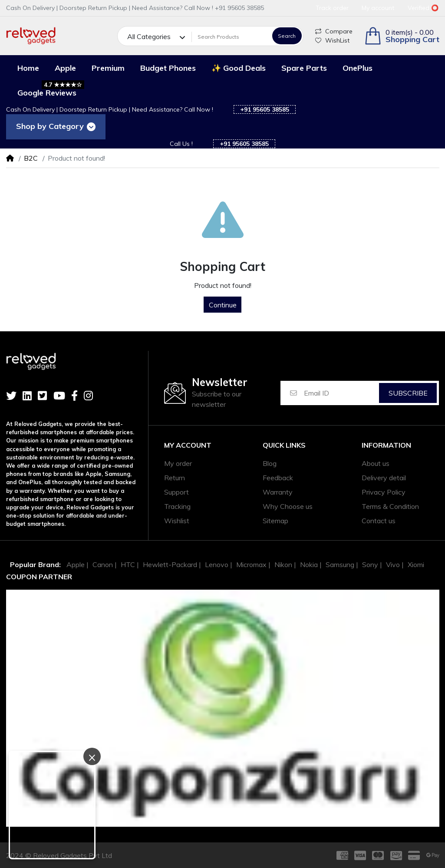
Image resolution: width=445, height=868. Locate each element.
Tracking (177, 506)
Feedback (278, 478)
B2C (31, 158)
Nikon (283, 564)
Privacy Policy (384, 492)
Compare (334, 31)
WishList (332, 40)
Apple (76, 564)
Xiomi (416, 564)
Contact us (379, 521)
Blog (270, 463)
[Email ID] (341, 393)
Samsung (340, 564)
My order (178, 463)
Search (287, 36)
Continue (223, 305)
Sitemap (275, 521)
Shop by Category (48, 126)
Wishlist (177, 521)
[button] (402, 36)
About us (376, 463)
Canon (103, 564)
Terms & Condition (390, 506)
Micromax (251, 564)
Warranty (278, 492)
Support (176, 492)
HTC (128, 564)
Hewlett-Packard (170, 564)
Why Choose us (288, 506)
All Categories (149, 36)
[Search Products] (231, 36)
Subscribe (408, 393)
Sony (370, 564)
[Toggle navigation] (91, 127)
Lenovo (217, 564)
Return (175, 478)
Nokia (309, 564)
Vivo (393, 564)
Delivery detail (384, 478)
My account (188, 445)
